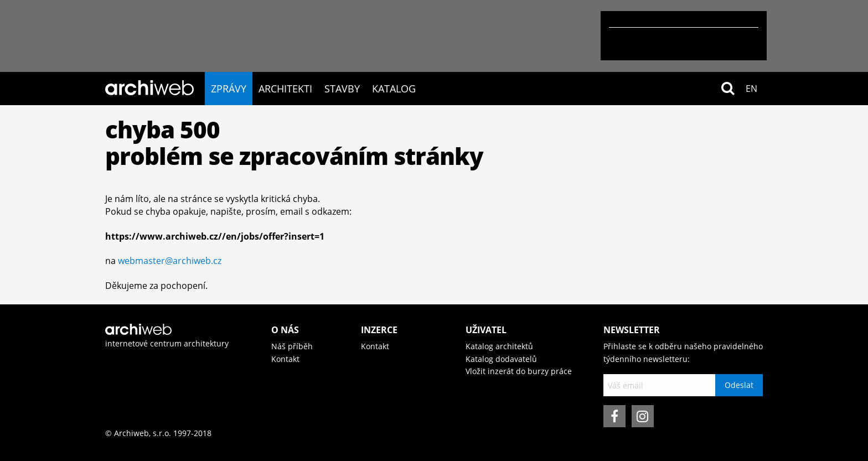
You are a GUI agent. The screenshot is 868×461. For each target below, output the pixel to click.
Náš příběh (292, 346)
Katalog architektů (499, 346)
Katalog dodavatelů (501, 359)
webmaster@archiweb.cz (170, 261)
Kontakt (285, 359)
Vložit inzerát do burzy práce (519, 371)
